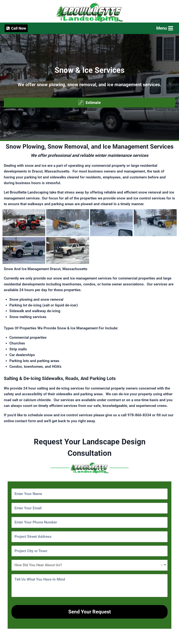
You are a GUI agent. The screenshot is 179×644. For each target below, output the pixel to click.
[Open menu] (164, 28)
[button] (89, 103)
